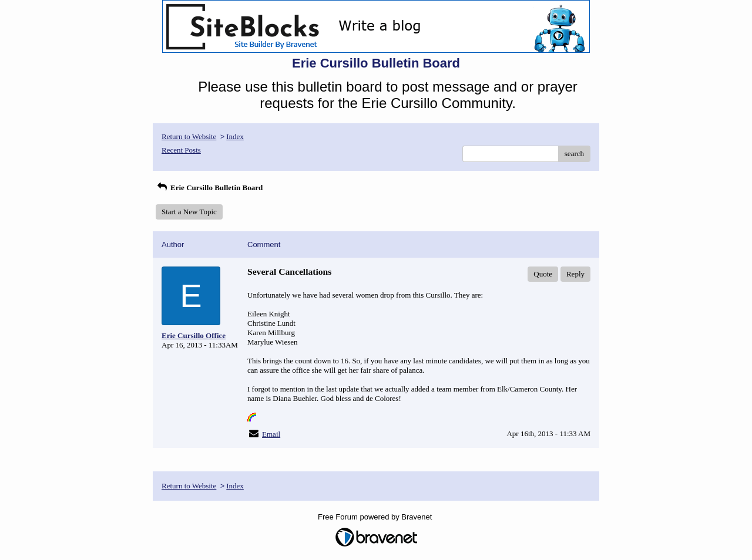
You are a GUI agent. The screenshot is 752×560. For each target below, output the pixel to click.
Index (235, 136)
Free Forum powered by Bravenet (376, 517)
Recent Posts (181, 150)
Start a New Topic (189, 212)
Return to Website (189, 136)
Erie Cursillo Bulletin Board (209, 188)
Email (271, 434)
